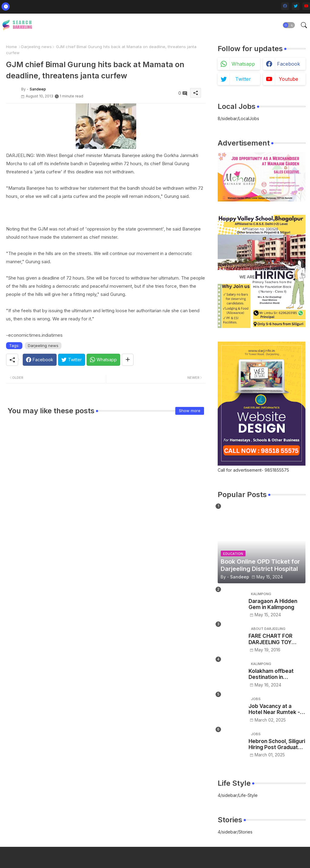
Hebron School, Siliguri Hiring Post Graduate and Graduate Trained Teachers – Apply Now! (277, 744)
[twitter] (296, 6)
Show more (190, 411)
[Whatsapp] (103, 360)
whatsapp (243, 64)
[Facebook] (40, 360)
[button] (289, 25)
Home (12, 47)
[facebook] (285, 6)
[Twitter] (72, 360)
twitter (243, 79)
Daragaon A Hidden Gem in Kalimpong (273, 604)
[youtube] (306, 6)
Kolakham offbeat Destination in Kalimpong (271, 674)
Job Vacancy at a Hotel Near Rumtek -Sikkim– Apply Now (274, 709)
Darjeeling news (36, 47)
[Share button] (128, 360)
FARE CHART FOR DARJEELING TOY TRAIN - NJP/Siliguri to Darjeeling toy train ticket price (276, 639)
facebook (289, 64)
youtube (289, 79)
